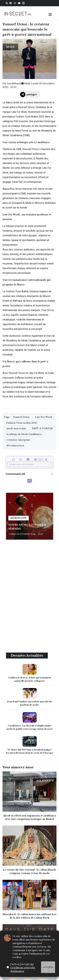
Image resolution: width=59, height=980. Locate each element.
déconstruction (15, 446)
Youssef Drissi (21, 417)
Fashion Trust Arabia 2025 (22, 423)
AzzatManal (14, 84)
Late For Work (44, 417)
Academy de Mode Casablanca (24, 434)
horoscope (19, 518)
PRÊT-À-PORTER (42, 428)
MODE (10, 47)
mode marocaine (16, 428)
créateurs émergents (18, 440)
